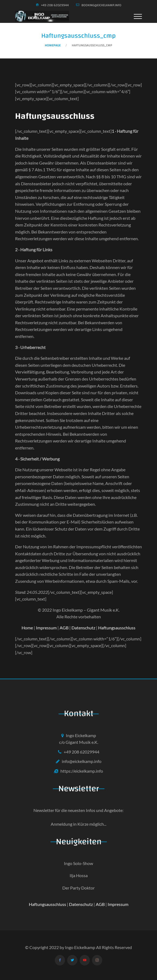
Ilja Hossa (79, 875)
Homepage (53, 45)
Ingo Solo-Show (78, 863)
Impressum (46, 628)
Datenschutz (83, 628)
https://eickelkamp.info (82, 771)
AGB (64, 628)
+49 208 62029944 (81, 752)
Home (27, 628)
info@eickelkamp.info (82, 761)
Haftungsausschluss (117, 628)
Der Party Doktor (78, 888)
